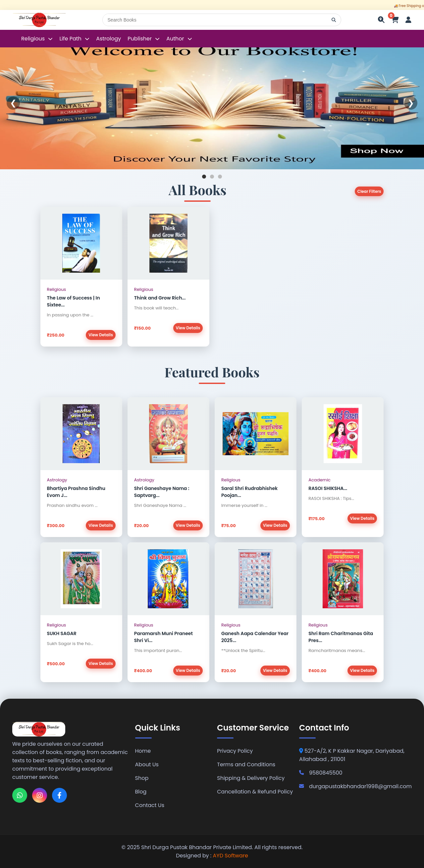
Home (143, 751)
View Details (101, 335)
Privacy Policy (235, 751)
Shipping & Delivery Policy (251, 778)
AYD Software (231, 856)
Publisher (140, 39)
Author (175, 39)
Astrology (108, 39)
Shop (142, 778)
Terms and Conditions (246, 764)
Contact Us (150, 805)
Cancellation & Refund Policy (255, 792)
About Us (147, 764)
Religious (34, 39)
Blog (141, 792)
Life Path (71, 39)
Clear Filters (369, 191)
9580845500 (321, 773)
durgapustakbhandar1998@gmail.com (355, 786)
